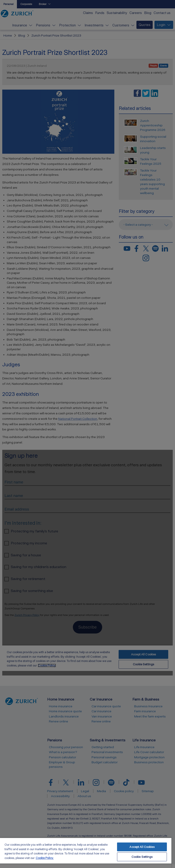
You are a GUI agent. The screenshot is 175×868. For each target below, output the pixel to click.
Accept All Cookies (142, 847)
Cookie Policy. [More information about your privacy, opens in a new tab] (45, 858)
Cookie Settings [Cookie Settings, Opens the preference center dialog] (142, 857)
